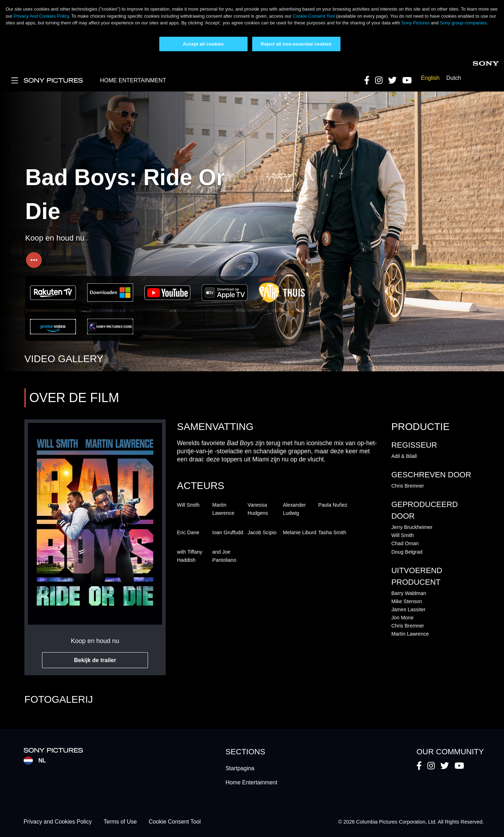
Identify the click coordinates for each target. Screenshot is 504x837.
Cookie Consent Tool (314, 16)
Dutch (454, 78)
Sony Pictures (415, 23)
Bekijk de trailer (95, 660)
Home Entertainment (251, 782)
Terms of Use (120, 822)
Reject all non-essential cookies (296, 44)
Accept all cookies (203, 44)
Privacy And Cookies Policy (41, 16)
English (430, 78)
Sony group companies (463, 23)
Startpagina (240, 768)
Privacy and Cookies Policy (58, 822)
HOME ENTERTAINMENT (133, 80)
